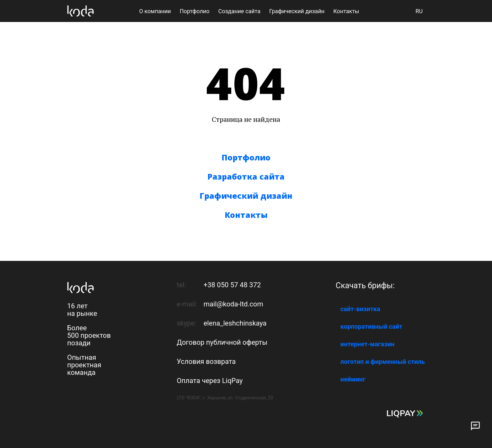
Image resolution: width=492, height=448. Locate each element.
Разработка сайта (246, 176)
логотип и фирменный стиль (383, 362)
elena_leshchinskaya (235, 323)
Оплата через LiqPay (210, 381)
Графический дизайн (246, 196)
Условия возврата (206, 362)
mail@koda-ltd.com (233, 304)
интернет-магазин (367, 344)
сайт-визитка (360, 309)
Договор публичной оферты (222, 342)
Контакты (246, 215)
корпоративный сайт (371, 327)
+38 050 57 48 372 (232, 285)
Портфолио (246, 157)
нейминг (353, 379)
